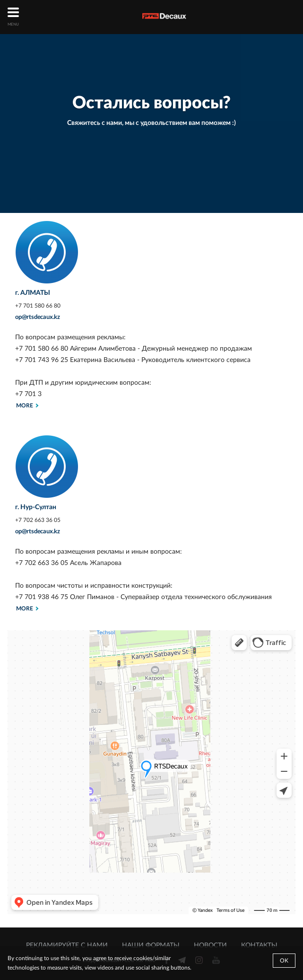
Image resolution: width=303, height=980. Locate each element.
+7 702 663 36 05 (38, 520)
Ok (284, 961)
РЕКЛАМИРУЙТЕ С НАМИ (67, 945)
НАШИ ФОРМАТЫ (151, 945)
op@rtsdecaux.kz (38, 317)
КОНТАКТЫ (259, 945)
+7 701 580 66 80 (38, 306)
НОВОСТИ (210, 945)
